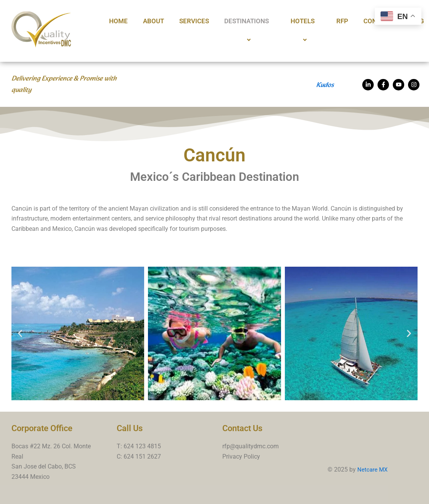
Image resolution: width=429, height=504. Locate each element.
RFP (342, 21)
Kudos (325, 85)
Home (118, 21)
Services (194, 21)
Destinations (250, 31)
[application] (272, 21)
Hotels (306, 31)
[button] (20, 333)
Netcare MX (373, 469)
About (153, 21)
